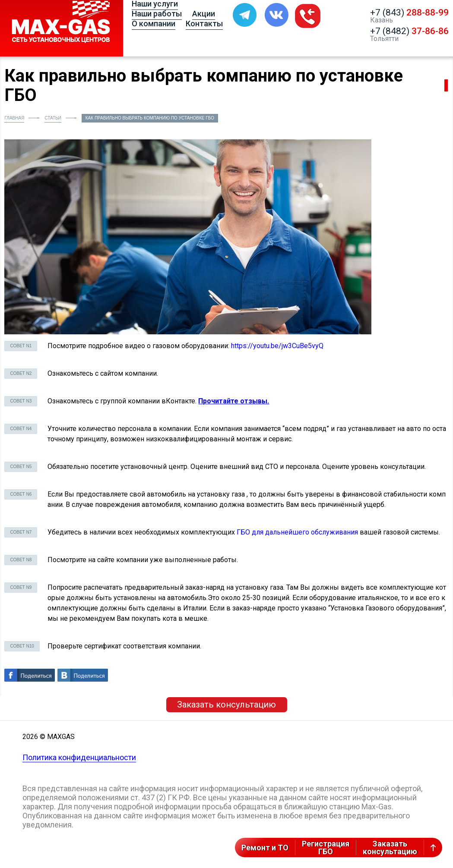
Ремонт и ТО (265, 848)
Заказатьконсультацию (390, 848)
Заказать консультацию (226, 704)
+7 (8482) (409, 31)
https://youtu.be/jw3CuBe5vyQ (277, 346)
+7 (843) (409, 13)
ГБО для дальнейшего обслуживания (297, 532)
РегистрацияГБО (326, 848)
